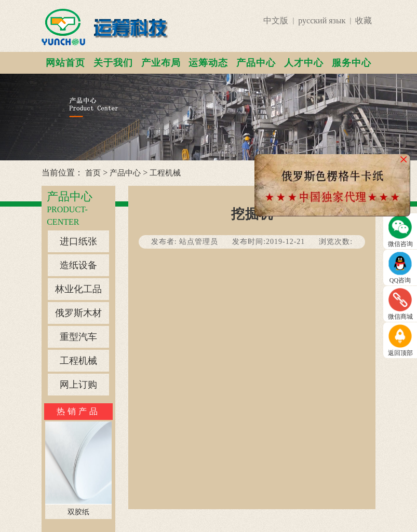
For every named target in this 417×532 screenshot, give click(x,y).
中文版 (276, 21)
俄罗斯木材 (78, 313)
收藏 (364, 21)
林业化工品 (78, 289)
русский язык (322, 21)
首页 (93, 173)
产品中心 (256, 63)
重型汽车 (78, 337)
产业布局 (161, 63)
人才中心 (304, 63)
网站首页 (65, 63)
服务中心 (352, 63)
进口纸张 (78, 241)
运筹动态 (208, 63)
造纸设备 (78, 265)
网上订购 (78, 385)
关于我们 (113, 63)
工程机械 (165, 173)
